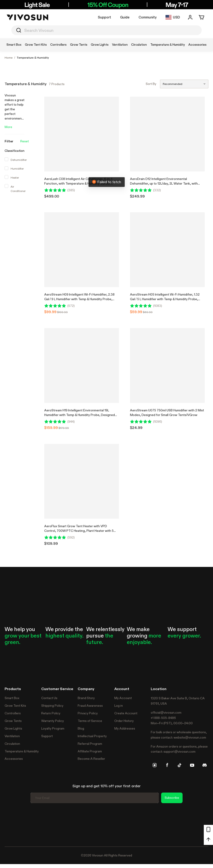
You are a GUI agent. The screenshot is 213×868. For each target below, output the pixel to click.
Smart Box (12, 698)
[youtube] (192, 765)
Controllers (13, 713)
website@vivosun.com (190, 737)
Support (104, 17)
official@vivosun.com (166, 712)
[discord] (204, 765)
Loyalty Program (53, 728)
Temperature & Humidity (33, 58)
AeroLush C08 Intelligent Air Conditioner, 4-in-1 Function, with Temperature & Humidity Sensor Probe (78, 183)
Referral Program (90, 744)
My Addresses (125, 728)
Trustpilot (12, 824)
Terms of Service (90, 721)
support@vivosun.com (179, 751)
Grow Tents (13, 721)
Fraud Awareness (90, 706)
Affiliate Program (90, 751)
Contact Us (49, 698)
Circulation (12, 744)
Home (9, 58)
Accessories (14, 759)
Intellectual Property (92, 736)
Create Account (126, 713)
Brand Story (86, 698)
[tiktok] (180, 765)
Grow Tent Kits (15, 706)
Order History (124, 721)
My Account (123, 698)
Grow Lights (13, 728)
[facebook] (167, 765)
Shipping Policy (52, 706)
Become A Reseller (91, 759)
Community (148, 17)
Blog (81, 728)
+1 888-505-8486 (163, 718)
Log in (119, 706)
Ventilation (12, 736)
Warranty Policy (53, 721)
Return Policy (51, 713)
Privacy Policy (88, 713)
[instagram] (155, 765)
